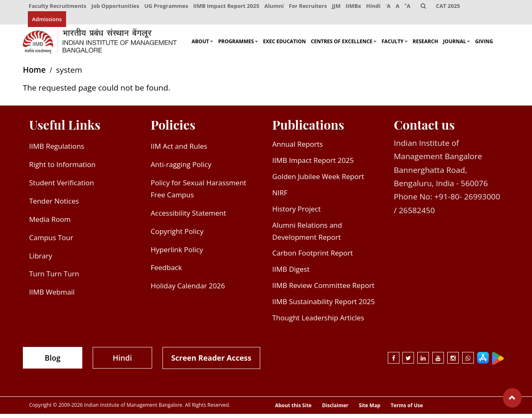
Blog (53, 362)
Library (41, 260)
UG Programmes (167, 7)
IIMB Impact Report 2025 (227, 7)
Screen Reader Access (211, 362)
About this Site (293, 410)
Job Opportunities (116, 7)
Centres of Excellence (344, 46)
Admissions (47, 23)
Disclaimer (335, 410)
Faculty (395, 46)
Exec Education (284, 46)
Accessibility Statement (189, 217)
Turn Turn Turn (54, 278)
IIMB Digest (291, 274)
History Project (297, 213)
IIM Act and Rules (179, 151)
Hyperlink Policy (177, 254)
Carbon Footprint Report (313, 257)
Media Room (50, 223)
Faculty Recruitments (58, 7)
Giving (484, 46)
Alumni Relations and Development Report (307, 235)
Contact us (425, 129)
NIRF (280, 197)
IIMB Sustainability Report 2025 (324, 306)
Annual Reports (298, 149)
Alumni (275, 7)
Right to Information (62, 169)
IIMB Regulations (57, 151)
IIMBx (356, 7)
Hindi (376, 7)
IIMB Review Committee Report (323, 290)
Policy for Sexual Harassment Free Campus (199, 193)
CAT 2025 (452, 7)
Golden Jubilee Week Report (318, 181)
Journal (457, 46)
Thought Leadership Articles (318, 322)
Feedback (166, 272)
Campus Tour (51, 242)
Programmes (238, 46)
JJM (338, 7)
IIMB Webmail (52, 296)
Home (34, 74)
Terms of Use (407, 410)
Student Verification (62, 187)
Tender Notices (54, 205)
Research (425, 46)
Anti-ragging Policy (181, 169)
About (202, 46)
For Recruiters (310, 7)
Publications (308, 129)
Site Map (369, 410)
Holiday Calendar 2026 (188, 290)
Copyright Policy (177, 235)
